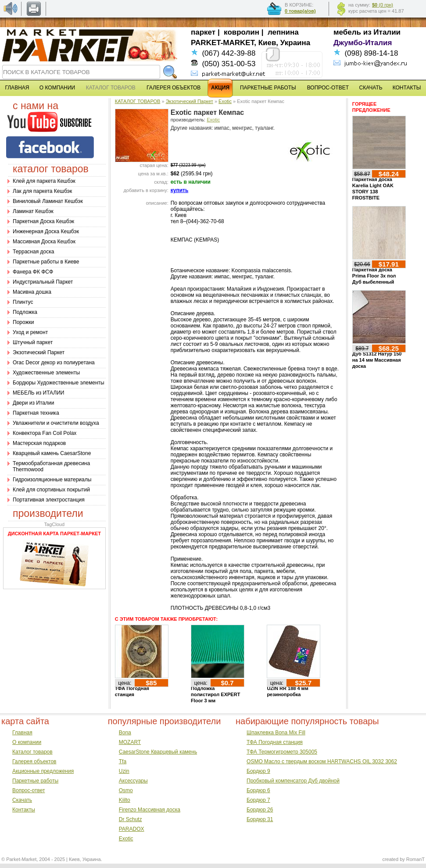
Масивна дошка (32, 292)
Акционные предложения (43, 771)
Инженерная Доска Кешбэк (46, 231)
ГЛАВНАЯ (17, 88)
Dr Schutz (131, 819)
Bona (125, 733)
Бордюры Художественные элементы (59, 383)
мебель (347, 32)
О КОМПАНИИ (57, 88)
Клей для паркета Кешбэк (44, 181)
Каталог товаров (32, 752)
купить (180, 190)
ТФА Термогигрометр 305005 (282, 752)
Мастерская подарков (39, 443)
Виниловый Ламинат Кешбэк (48, 201)
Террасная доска (33, 252)
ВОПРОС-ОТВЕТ (328, 88)
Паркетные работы (35, 781)
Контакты (24, 810)
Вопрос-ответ (29, 790)
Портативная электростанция (49, 500)
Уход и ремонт (30, 332)
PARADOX (132, 829)
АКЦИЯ (220, 88)
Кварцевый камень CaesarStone (52, 453)
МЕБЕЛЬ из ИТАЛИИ (38, 393)
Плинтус (23, 302)
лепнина (283, 32)
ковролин (242, 32)
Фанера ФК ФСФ (33, 272)
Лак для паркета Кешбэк (42, 191)
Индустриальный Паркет (43, 282)
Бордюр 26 (260, 810)
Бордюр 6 (258, 790)
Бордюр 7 (258, 800)
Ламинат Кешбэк (33, 211)
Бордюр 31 (260, 819)
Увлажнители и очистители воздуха (56, 423)
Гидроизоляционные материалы (52, 480)
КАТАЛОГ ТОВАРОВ (138, 101)
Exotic (225, 101)
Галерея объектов (34, 761)
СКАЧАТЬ (371, 88)
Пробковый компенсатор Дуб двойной (293, 781)
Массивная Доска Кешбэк (44, 242)
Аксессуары (133, 781)
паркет (203, 32)
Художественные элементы (46, 373)
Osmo (126, 790)
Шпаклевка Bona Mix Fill (276, 733)
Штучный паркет (33, 342)
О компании (27, 742)
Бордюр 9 (258, 771)
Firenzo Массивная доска (150, 810)
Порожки (23, 322)
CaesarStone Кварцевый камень (158, 752)
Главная (22, 733)
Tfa (123, 761)
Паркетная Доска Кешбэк (43, 221)
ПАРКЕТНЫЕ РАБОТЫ (268, 88)
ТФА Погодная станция (275, 742)
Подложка (25, 312)
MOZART (130, 742)
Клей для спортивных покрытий (51, 490)
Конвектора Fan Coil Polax (45, 433)
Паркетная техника (36, 413)
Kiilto (125, 800)
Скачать (22, 800)
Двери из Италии (33, 403)
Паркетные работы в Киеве (46, 262)
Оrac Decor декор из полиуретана (54, 363)
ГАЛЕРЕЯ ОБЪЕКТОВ (174, 88)
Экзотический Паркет (39, 352)
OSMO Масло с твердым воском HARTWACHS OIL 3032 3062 (322, 761)
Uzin (124, 771)
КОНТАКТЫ (407, 88)
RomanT (415, 859)
